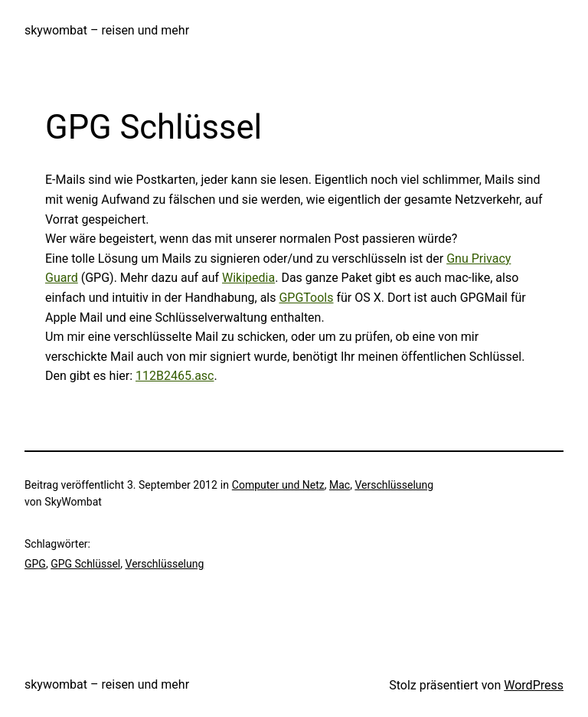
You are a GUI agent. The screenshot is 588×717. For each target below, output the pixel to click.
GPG (35, 564)
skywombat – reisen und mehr (107, 30)
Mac (340, 485)
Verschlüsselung (394, 485)
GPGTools (306, 298)
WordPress (534, 685)
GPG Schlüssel (85, 564)
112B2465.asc (175, 376)
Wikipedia (248, 278)
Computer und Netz (278, 485)
